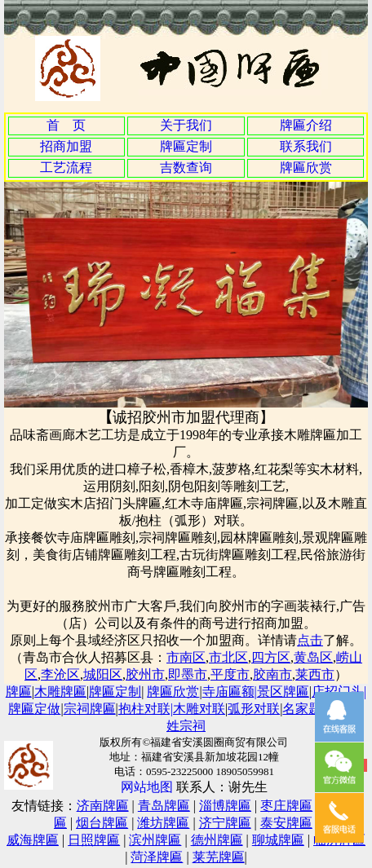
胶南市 (272, 674)
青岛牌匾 (164, 806)
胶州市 (145, 674)
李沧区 (60, 674)
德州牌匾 (217, 840)
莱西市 (315, 674)
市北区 (228, 657)
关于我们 (186, 125)
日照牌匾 (94, 840)
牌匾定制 (186, 146)
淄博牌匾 (225, 806)
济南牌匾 (103, 806)
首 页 (66, 125)
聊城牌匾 (278, 840)
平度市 (230, 674)
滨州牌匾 (155, 840)
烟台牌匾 (102, 823)
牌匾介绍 (306, 125)
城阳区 (103, 674)
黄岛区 (313, 657)
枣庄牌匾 (286, 806)
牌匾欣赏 (306, 167)
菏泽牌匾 (157, 857)
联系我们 (306, 146)
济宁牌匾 (225, 823)
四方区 (271, 657)
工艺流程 (66, 167)
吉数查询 (186, 167)
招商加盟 (66, 146)
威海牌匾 (33, 840)
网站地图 (147, 787)
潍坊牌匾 (163, 823)
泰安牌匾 (286, 823)
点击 (310, 640)
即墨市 (188, 674)
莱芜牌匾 (219, 857)
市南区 (186, 657)
